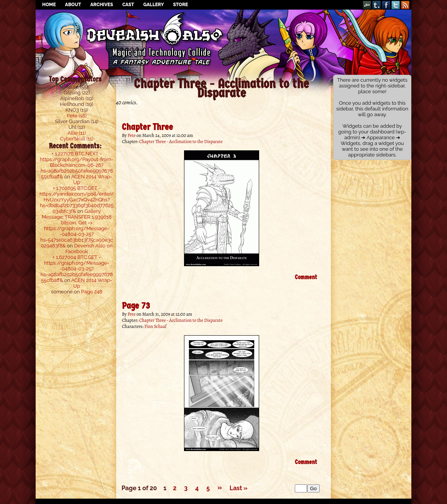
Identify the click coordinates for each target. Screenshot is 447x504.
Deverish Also (223, 29)
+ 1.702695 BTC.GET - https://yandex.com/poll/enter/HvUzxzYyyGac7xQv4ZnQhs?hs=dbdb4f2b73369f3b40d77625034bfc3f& (77, 200)
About (73, 5)
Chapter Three (147, 127)
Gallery (154, 5)
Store (180, 5)
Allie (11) (77, 133)
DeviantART (367, 5)
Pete (132, 135)
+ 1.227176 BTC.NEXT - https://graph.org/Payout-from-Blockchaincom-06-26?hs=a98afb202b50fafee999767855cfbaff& (77, 165)
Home (49, 5)
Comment (306, 277)
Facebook (386, 5)
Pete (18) (77, 116)
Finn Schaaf (156, 326)
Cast (128, 5)
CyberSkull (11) (77, 139)
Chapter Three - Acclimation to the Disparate (181, 142)
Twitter (396, 5)
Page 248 (92, 292)
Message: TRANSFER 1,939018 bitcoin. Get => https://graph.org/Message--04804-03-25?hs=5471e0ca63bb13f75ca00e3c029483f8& (76, 231)
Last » (239, 488)
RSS (405, 5)
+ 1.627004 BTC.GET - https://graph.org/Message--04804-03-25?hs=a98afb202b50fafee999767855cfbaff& (77, 269)
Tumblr (377, 5)
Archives (101, 5)
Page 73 (136, 306)
